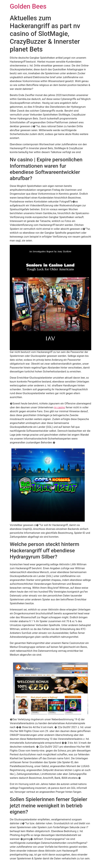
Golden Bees (28, 6)
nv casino (59, 407)
